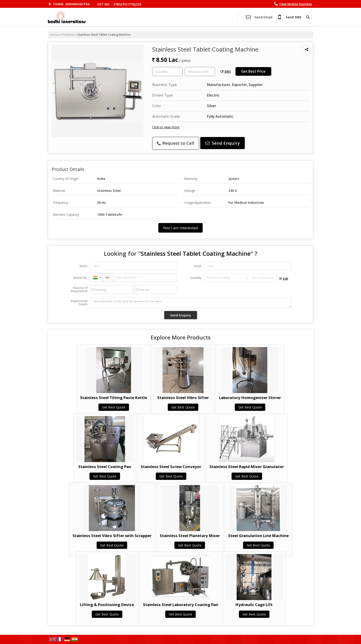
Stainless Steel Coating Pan (105, 467)
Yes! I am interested (180, 228)
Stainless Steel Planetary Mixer (190, 536)
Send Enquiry (223, 143)
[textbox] (200, 72)
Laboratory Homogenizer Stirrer (250, 398)
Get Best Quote (114, 407)
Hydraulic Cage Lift (254, 605)
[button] (296, 4)
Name (84, 266)
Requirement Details (79, 303)
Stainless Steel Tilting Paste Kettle (114, 398)
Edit (226, 71)
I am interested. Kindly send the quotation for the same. (190, 303)
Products (68, 35)
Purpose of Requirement (79, 290)
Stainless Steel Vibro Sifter (183, 398)
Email (198, 266)
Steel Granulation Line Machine (258, 536)
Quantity (196, 278)
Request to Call (176, 143)
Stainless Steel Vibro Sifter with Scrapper (112, 536)
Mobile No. (80, 278)
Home (54, 35)
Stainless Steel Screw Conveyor (171, 467)
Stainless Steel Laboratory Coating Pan (181, 605)
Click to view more (166, 127)
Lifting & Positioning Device (107, 605)
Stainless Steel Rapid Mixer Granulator (247, 467)
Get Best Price (253, 71)
